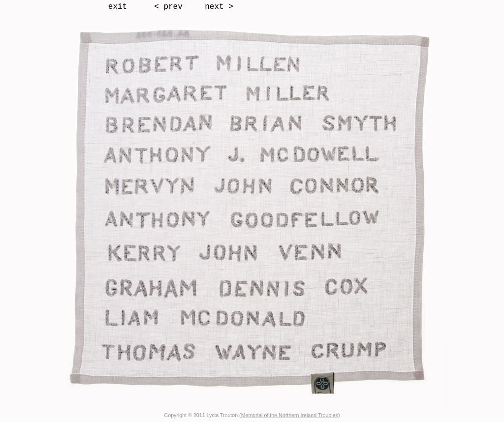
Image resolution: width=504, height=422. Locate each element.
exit (118, 7)
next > (219, 7)
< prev (168, 7)
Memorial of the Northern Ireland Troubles (290, 415)
